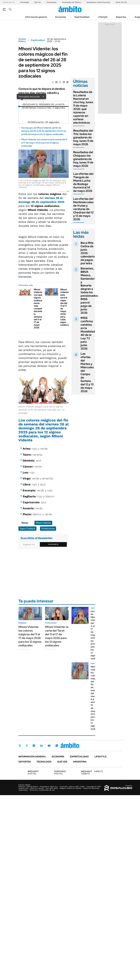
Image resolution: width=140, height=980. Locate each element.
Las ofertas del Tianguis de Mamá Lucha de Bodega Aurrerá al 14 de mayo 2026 (83, 182)
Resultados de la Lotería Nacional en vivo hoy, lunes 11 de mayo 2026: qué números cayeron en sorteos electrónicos (83, 107)
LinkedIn (41, 746)
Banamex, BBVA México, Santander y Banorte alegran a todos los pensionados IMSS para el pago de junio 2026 (89, 291)
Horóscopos (52, 2)
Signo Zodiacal (27, 529)
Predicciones (48, 529)
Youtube (49, 746)
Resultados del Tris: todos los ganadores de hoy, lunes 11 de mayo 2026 (83, 137)
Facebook (27, 746)
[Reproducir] (43, 102)
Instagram (34, 746)
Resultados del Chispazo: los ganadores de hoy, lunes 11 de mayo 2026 (83, 159)
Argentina (80, 762)
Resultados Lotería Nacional (98, 2)
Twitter (20, 746)
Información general (36, 17)
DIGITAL (34, 772)
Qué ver (62, 762)
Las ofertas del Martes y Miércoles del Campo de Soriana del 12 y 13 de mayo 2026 (87, 372)
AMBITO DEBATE (92, 772)
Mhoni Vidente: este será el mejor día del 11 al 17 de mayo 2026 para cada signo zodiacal (65, 307)
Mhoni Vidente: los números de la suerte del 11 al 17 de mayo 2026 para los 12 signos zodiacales (44, 143)
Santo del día (121, 2)
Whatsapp (57, 746)
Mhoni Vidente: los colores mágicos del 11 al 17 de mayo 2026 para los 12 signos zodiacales (30, 636)
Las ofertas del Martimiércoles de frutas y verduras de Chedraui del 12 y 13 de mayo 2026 (83, 209)
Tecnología (24, 2)
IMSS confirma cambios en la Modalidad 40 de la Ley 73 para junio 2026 (88, 333)
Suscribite (53, 544)
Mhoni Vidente (43, 523)
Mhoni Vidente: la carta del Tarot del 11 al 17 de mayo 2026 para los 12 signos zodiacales (57, 636)
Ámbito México (22, 40)
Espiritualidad (82, 17)
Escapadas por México (72, 2)
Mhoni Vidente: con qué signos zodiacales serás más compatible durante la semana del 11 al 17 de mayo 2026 (40, 309)
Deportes (121, 17)
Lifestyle (103, 17)
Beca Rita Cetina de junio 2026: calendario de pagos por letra (88, 253)
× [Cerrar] (43, 96)
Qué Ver (38, 2)
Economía (61, 17)
